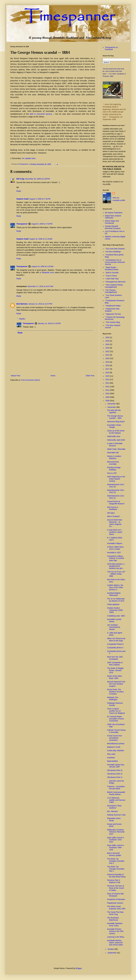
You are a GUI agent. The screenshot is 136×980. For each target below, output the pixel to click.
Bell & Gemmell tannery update (114, 854)
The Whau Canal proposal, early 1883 (116, 908)
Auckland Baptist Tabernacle (114, 594)
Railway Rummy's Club (116, 815)
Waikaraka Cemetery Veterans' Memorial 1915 (116, 832)
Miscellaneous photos (116, 744)
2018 (108, 365)
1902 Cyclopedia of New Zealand (115, 664)
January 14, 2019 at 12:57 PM (40, 304)
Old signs (111, 513)
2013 (108, 383)
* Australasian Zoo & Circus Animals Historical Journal (115, 262)
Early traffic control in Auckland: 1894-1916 (115, 847)
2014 (108, 379)
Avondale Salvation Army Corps (115, 924)
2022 (108, 351)
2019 (108, 362)
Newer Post (16, 376)
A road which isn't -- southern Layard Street (115, 532)
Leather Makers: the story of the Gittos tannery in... (115, 587)
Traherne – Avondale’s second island (116, 788)
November (112, 407)
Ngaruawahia (112, 761)
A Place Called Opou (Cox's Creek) (115, 548)
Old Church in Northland (113, 508)
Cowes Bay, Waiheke (116, 751)
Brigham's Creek (114, 747)
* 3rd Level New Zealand (115, 249)
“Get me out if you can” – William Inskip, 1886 (116, 574)
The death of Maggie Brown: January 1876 (115, 670)
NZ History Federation (114, 213)
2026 (108, 337)
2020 (108, 358)
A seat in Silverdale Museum (115, 445)
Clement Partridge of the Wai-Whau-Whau (116, 876)
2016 (108, 373)
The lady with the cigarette (114, 411)
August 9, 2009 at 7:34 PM (40, 199)
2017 (108, 369)
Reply (19, 191)
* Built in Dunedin (112, 273)
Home (53, 376)
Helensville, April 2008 (116, 440)
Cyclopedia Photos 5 (115, 644)
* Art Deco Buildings (113, 252)
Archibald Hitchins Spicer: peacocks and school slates (115, 943)
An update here (29, 158)
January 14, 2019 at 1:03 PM (49, 323)
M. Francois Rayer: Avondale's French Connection (115, 719)
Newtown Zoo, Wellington (113, 698)
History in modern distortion (114, 457)
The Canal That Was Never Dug (115, 913)
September (112, 953)
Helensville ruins (114, 436)
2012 (108, 387)
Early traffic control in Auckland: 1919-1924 (115, 840)
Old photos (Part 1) (115, 777)
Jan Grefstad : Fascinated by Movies (114, 627)
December (112, 404)
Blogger (79, 968)
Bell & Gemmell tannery (42, 114)
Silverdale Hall (113, 453)
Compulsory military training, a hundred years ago (116, 558)
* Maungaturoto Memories (115, 282)
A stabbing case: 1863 (116, 616)
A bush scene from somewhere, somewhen (115, 738)
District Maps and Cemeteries (112, 222)
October (111, 949)
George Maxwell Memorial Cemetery (113, 227)
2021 (108, 355)
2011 (108, 390)
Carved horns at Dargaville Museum (116, 503)
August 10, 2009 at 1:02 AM (42, 266)
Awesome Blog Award (116, 422)
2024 (108, 344)
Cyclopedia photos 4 (115, 648)
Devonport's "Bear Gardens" (114, 807)
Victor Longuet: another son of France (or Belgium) (116, 711)
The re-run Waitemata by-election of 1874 (116, 600)
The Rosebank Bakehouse (113, 919)
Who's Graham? (114, 516)
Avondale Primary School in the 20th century (115, 931)
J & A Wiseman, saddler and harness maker (116, 800)
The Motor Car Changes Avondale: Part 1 (116, 869)
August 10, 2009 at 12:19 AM (41, 239)
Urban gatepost (113, 604)
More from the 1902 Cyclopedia (115, 658)
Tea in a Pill (112, 473)
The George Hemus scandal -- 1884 (115, 417)
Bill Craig (20, 179)
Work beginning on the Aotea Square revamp (116, 479)
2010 (108, 394)
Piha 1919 (111, 754)
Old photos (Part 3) (115, 770)
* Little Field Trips (112, 279)
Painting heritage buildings (114, 469)
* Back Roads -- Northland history (112, 268)
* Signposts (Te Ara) (113, 314)
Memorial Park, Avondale (113, 463)
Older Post (90, 376)
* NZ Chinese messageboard (111, 291)
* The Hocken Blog (112, 322)
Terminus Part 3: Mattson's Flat (114, 881)
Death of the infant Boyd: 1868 (114, 677)
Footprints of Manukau (116, 899)
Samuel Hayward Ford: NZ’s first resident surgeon (116, 684)
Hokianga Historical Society (115, 704)
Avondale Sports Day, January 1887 (116, 766)
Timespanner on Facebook (111, 48)
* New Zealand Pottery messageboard (114, 286)
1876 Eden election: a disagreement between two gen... (116, 566)
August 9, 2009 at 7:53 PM (42, 224)
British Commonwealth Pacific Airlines (116, 793)
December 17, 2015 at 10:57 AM (40, 286)
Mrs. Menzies (112, 811)
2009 (108, 397)
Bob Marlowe (22, 304)
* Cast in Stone (111, 276)
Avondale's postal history (114, 620)
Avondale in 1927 (114, 553)
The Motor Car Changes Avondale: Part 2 (116, 861)
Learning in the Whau (116, 937)
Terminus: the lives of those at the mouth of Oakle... (116, 888)
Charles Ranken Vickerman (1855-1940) (115, 610)
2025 (108, 341)
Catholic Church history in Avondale (116, 731)
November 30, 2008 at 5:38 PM (37, 179)
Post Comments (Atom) (31, 380)
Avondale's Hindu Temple (114, 426)
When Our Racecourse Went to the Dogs (116, 640)
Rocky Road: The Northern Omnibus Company (115, 692)
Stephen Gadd (23, 199)
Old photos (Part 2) (115, 774)
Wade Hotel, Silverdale (116, 449)
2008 (108, 401)
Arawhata (111, 758)
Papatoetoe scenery (115, 903)
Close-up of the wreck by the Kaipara (116, 432)
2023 (108, 348)
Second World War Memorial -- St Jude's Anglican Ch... (115, 523)
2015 (108, 376)
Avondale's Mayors (115, 543)
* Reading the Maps (113, 306)
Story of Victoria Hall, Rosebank (115, 895)
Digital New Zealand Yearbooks (113, 217)
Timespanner (22, 224)
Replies (22, 319)
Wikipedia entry (48, 272)
